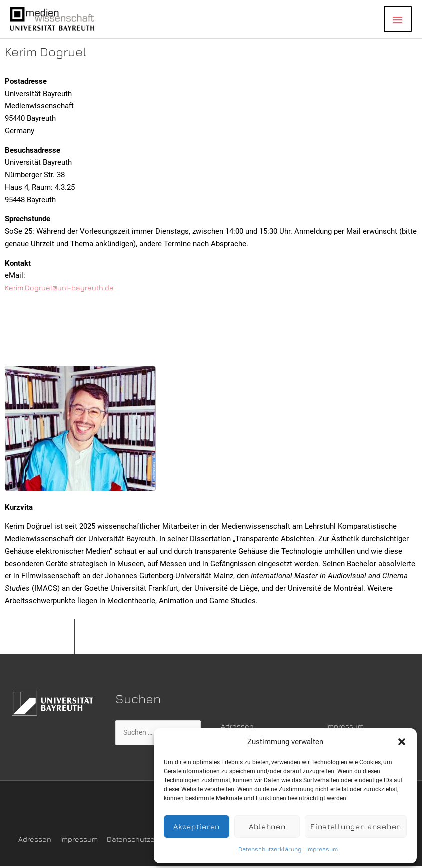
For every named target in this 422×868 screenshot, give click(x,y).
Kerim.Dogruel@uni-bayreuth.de (61, 288)
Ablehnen (267, 826)
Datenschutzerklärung (270, 849)
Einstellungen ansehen (356, 826)
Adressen (238, 726)
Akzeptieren (197, 826)
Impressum (322, 849)
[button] (402, 742)
